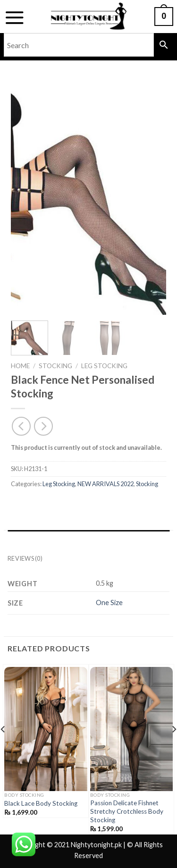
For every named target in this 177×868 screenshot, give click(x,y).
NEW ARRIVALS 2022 (105, 484)
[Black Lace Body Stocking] (46, 729)
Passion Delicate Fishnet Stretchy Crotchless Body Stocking (127, 811)
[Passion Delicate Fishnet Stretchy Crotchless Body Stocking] (132, 729)
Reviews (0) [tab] (25, 558)
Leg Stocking (104, 366)
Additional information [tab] (50, 539)
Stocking (55, 366)
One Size (109, 603)
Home (20, 366)
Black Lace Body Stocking (41, 803)
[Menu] (14, 17)
